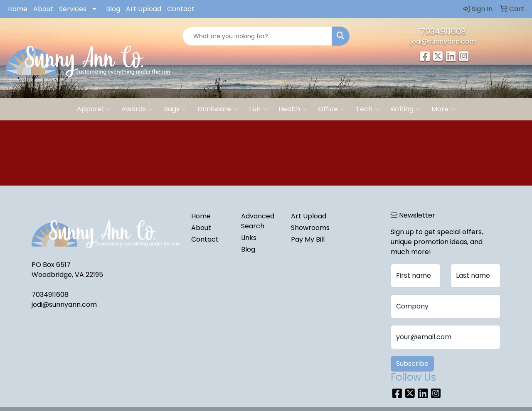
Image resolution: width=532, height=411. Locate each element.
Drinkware (218, 109)
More (443, 109)
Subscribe (412, 363)
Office (331, 109)
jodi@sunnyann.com (443, 41)
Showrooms (310, 228)
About (43, 9)
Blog (113, 9)
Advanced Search (258, 221)
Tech (368, 109)
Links (249, 238)
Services (73, 9)
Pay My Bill (308, 239)
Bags (175, 109)
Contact (181, 9)
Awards (137, 109)
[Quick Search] (257, 36)
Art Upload (144, 9)
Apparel (94, 109)
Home (18, 9)
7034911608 (443, 32)
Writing (405, 109)
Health (293, 109)
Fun (258, 109)
